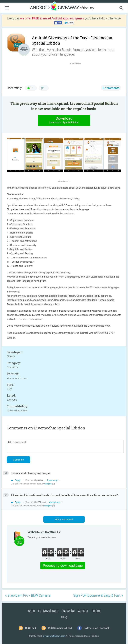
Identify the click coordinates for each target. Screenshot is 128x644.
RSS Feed (31, 628)
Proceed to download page (63, 566)
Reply (18, 480)
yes (46, 484)
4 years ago (55, 502)
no (50, 484)
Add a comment (64, 519)
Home (31, 611)
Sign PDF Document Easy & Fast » (98, 595)
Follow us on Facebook (97, 628)
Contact (83, 611)
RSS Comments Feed (60, 628)
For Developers (48, 611)
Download (64, 120)
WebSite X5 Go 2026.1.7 (44, 532)
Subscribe (68, 611)
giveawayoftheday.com (54, 636)
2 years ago (53, 480)
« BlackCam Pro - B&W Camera (28, 595)
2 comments (111, 88)
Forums (96, 611)
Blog (64, 617)
